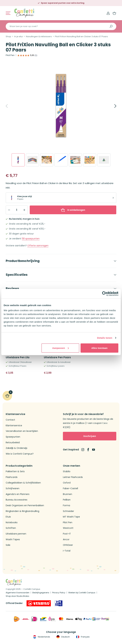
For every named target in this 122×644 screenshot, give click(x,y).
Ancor (66, 540)
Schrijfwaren (13, 488)
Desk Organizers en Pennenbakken (25, 505)
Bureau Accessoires (17, 500)
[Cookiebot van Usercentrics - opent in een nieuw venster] (104, 294)
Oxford (67, 483)
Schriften (11, 528)
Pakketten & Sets (15, 471)
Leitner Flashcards (73, 477)
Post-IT (67, 534)
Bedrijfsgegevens (41, 593)
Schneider (68, 511)
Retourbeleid (13, 443)
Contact (10, 420)
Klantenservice (14, 426)
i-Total (67, 551)
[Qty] (17, 210)
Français (83, 637)
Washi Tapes (13, 540)
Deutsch (63, 637)
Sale (8, 545)
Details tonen (105, 338)
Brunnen (68, 494)
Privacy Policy (59, 593)
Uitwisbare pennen (16, 534)
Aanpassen (61, 348)
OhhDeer (68, 545)
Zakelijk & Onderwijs (17, 448)
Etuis (8, 517)
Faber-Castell (70, 488)
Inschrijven (90, 436)
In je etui (19, 37)
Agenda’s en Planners (18, 494)
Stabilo (67, 471)
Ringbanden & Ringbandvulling (22, 511)
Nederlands (41, 637)
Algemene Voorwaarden (18, 593)
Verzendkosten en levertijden (22, 431)
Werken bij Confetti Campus (82, 593)
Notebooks (12, 522)
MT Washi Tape (71, 517)
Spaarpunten (13, 437)
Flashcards (12, 477)
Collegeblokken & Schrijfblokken (23, 483)
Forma (66, 505)
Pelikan (67, 500)
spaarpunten (31, 239)
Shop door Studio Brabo (17, 596)
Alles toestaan (99, 348)
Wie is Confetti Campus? (20, 454)
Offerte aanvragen (38, 246)
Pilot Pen (10, 55)
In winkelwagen (73, 210)
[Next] (112, 106)
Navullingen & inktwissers (39, 37)
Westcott (68, 528)
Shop (8, 37)
